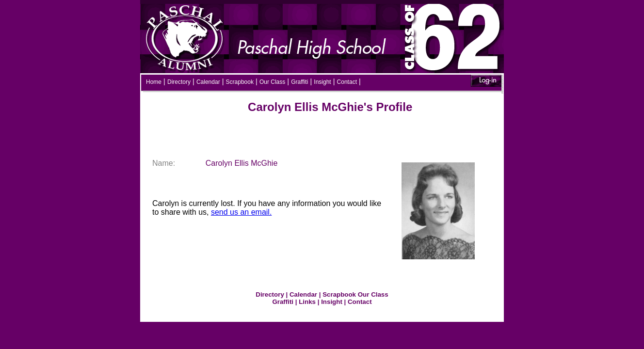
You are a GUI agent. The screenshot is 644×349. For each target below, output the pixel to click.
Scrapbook (240, 82)
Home (154, 82)
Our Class (272, 82)
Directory (179, 82)
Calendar (208, 82)
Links (307, 302)
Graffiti (299, 82)
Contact (347, 82)
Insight (322, 82)
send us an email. (241, 212)
